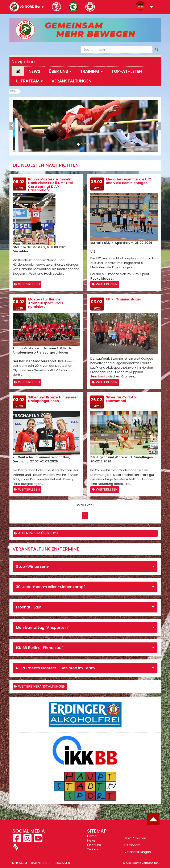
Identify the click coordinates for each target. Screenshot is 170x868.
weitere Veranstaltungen (42, 686)
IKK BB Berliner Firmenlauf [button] (39, 648)
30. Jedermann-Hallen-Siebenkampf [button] (50, 587)
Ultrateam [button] (29, 81)
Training (93, 849)
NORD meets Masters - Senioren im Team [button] (55, 668)
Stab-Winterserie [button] (32, 566)
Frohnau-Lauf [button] (29, 607)
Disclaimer (62, 863)
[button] (151, 7)
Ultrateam (132, 845)
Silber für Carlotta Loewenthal (122, 399)
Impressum (19, 863)
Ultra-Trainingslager (124, 299)
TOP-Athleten (135, 838)
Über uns (94, 845)
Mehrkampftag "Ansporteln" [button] (43, 627)
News (34, 71)
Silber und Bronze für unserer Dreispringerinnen (53, 399)
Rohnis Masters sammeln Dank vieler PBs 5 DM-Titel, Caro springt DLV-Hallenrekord (51, 185)
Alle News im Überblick (38, 533)
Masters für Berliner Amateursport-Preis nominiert (46, 303)
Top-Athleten (127, 71)
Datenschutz (41, 863)
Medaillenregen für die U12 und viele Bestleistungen (128, 181)
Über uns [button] (60, 71)
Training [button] (92, 71)
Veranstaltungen (71, 81)
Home (14, 91)
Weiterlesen (29, 284)
